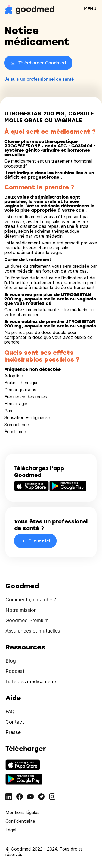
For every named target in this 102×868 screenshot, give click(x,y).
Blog (11, 661)
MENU (90, 8)
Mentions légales (22, 812)
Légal (11, 830)
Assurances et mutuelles (33, 631)
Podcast (15, 671)
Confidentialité (20, 821)
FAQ (10, 712)
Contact (15, 722)
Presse (13, 732)
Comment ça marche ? (31, 600)
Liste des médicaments (31, 681)
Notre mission (21, 610)
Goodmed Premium (27, 620)
